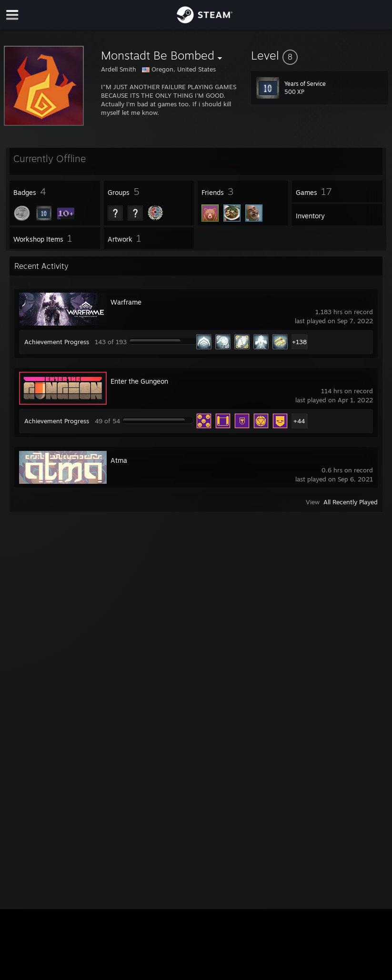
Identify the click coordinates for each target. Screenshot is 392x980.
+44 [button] (299, 421)
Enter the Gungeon (139, 381)
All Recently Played (351, 502)
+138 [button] (299, 342)
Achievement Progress (57, 342)
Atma (119, 460)
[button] (320, 55)
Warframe (126, 302)
